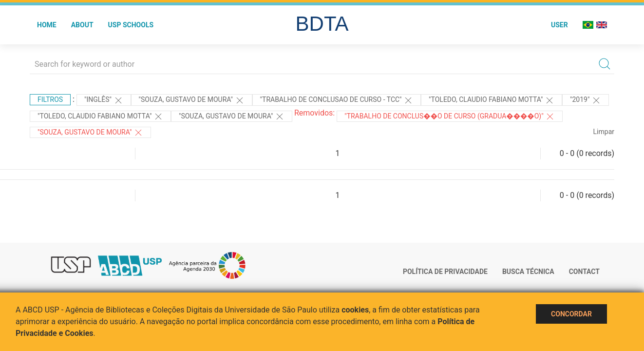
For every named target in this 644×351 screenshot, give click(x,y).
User (559, 25)
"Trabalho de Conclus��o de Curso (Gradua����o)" (450, 117)
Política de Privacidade (445, 272)
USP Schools (131, 25)
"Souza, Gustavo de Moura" (192, 100)
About (82, 25)
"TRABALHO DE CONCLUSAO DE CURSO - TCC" (337, 100)
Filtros (50, 99)
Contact (584, 272)
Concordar (571, 314)
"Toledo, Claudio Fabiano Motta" (492, 100)
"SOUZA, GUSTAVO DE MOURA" (90, 133)
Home (47, 25)
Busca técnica (528, 272)
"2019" (586, 100)
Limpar (604, 132)
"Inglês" (104, 100)
